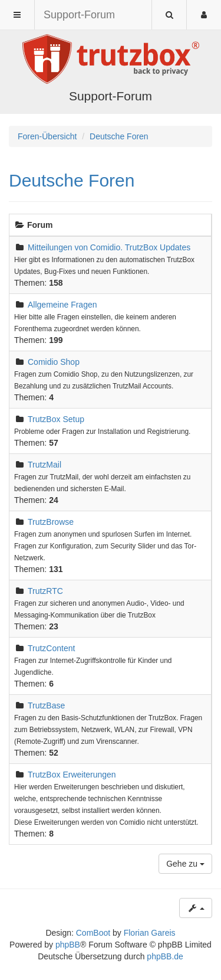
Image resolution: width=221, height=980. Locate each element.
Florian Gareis (150, 933)
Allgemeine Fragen (62, 305)
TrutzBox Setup (56, 419)
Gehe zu (185, 864)
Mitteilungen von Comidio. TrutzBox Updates (109, 247)
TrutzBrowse (51, 522)
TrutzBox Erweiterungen (72, 775)
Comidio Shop (54, 362)
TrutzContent (51, 648)
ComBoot (93, 933)
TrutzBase (46, 705)
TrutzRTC (45, 591)
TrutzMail (44, 465)
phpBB (68, 945)
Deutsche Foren (72, 180)
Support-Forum (79, 15)
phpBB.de (165, 956)
